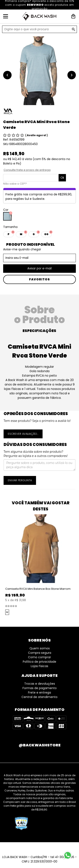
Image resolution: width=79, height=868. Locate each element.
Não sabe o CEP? (15, 184)
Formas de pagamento (40, 688)
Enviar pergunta (20, 480)
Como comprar (39, 657)
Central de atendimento (39, 697)
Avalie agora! (37, 135)
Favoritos (39, 279)
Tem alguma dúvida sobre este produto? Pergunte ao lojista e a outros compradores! (36, 454)
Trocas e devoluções (40, 684)
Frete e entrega (39, 692)
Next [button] (77, 565)
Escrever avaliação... (23, 434)
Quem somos (40, 648)
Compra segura (40, 653)
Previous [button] (2, 565)
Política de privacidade (39, 662)
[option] (39, 71)
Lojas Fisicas (39, 666)
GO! (74, 29)
